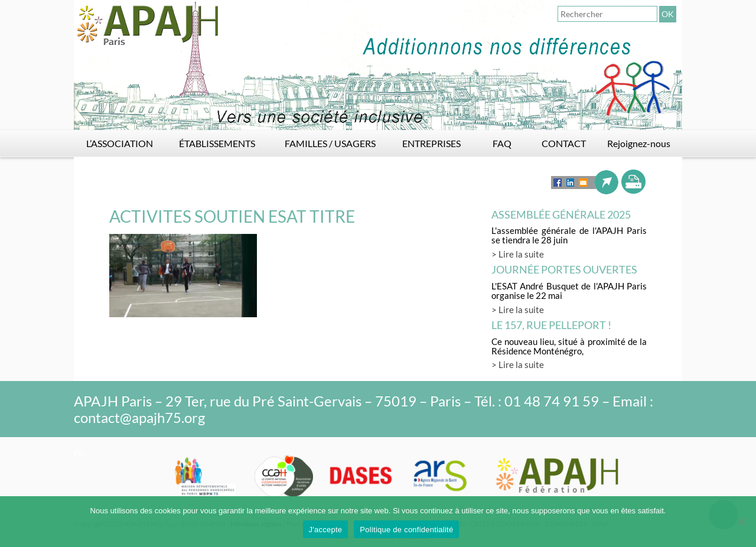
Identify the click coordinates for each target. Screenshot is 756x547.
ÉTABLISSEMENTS (217, 143)
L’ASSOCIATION (120, 143)
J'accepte (326, 530)
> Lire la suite (518, 254)
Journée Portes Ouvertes (564, 269)
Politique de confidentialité (406, 530)
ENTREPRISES (431, 143)
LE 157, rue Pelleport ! (551, 325)
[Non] (741, 522)
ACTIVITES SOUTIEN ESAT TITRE (232, 216)
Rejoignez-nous (639, 143)
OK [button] (668, 14)
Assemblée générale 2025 (561, 214)
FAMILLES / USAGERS (330, 143)
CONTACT (564, 143)
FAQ (502, 143)
